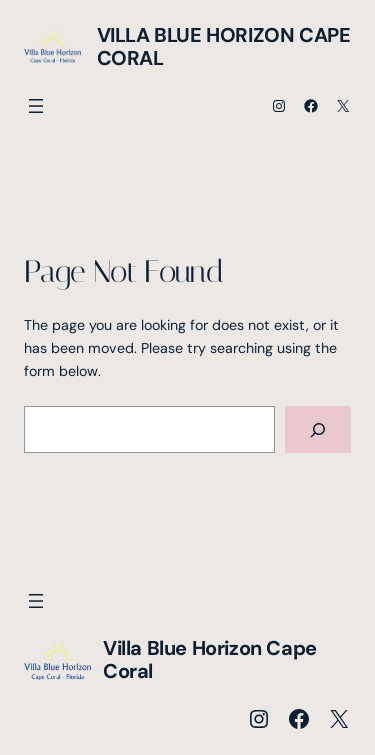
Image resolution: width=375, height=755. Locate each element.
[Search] (318, 429)
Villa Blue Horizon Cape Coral (224, 46)
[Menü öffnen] (36, 106)
